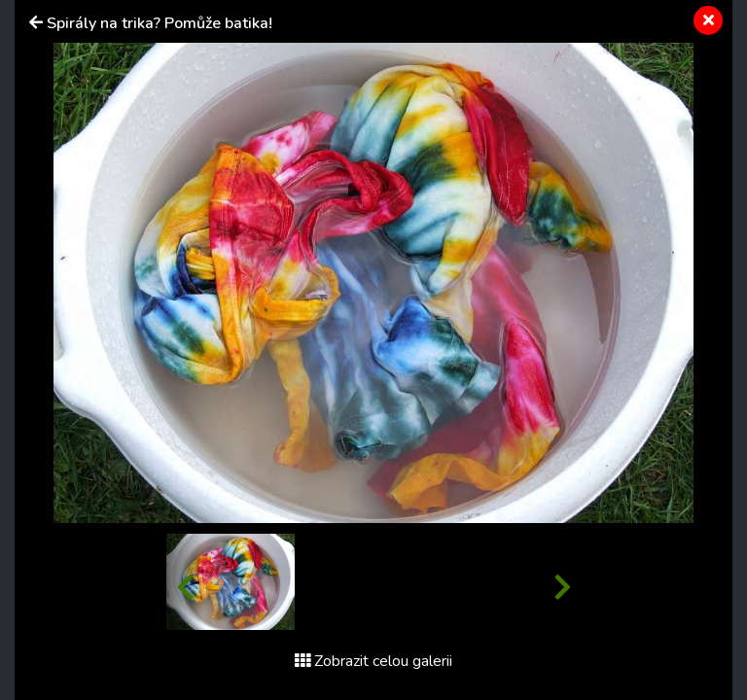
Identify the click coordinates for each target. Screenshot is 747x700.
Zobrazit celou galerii (373, 661)
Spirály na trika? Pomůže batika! (160, 23)
